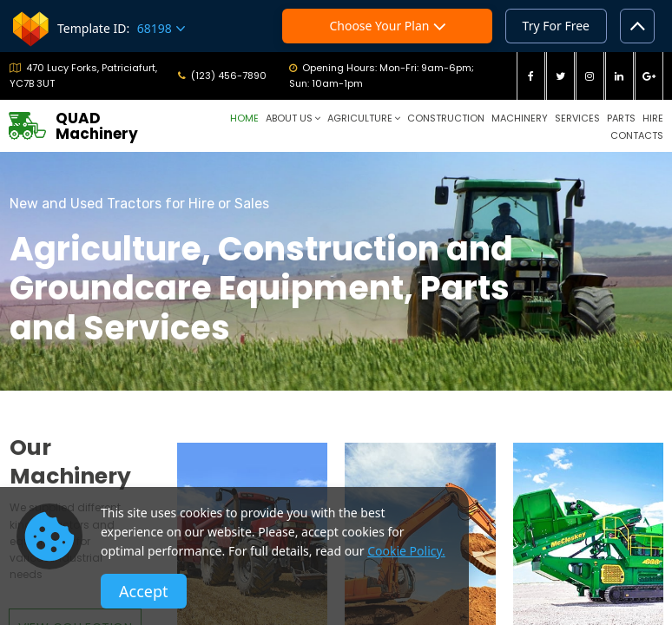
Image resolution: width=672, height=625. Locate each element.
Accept (144, 591)
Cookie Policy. (406, 551)
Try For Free (556, 26)
